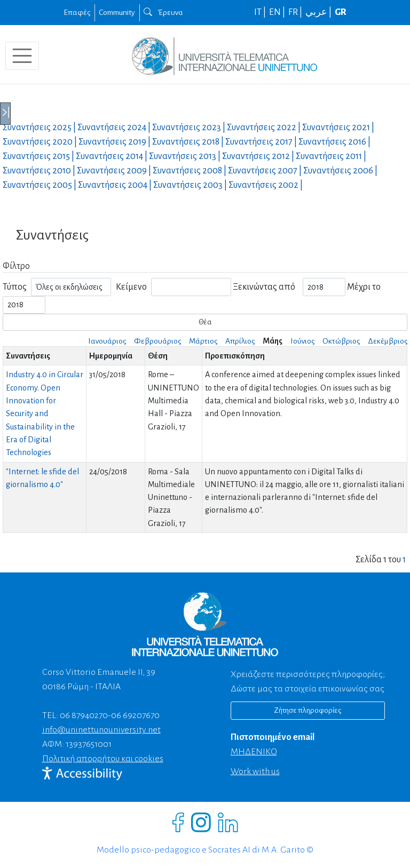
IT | (261, 12)
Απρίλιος (240, 341)
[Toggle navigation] (22, 56)
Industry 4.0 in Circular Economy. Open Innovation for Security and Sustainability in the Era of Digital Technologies (45, 413)
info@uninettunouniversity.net (101, 730)
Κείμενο (131, 287)
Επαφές (77, 12)
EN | (278, 12)
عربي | (319, 12)
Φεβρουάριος (157, 341)
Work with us (255, 771)
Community (117, 12)
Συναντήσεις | (40, 128)
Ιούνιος (302, 341)
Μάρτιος (203, 341)
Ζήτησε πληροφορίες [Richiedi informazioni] (307, 710)
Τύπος (15, 287)
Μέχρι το (364, 287)
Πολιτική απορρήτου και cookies (103, 759)
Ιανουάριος (107, 341)
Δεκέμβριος (388, 341)
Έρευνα (163, 12)
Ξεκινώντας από (264, 287)
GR (341, 12)
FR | (296, 12)
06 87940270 (84, 715)
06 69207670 (135, 715)
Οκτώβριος (341, 341)
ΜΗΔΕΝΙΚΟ (254, 752)
